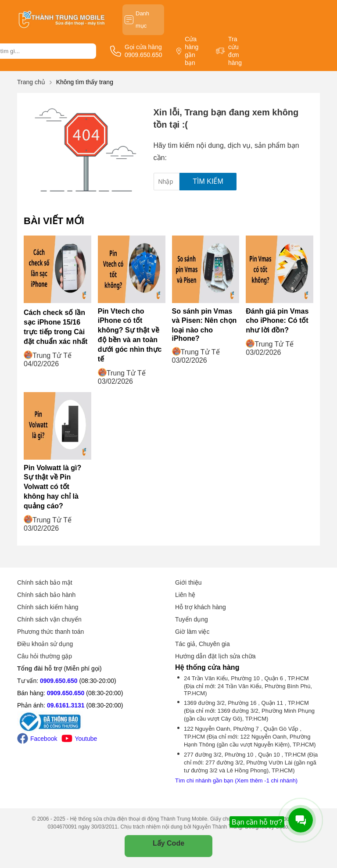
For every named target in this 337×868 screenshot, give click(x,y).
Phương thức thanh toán (50, 632)
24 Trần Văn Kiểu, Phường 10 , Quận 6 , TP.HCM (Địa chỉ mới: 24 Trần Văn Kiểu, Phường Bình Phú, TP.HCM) (248, 686)
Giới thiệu (188, 582)
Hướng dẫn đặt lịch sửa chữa (215, 656)
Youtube (79, 738)
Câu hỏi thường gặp (45, 656)
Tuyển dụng (192, 619)
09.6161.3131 (66, 705)
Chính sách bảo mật (45, 582)
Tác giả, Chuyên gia (203, 644)
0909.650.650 (59, 681)
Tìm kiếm (208, 181)
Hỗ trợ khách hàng (201, 607)
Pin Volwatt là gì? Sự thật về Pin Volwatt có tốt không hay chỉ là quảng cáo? (52, 487)
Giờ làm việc (192, 632)
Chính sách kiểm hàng (48, 607)
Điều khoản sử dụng (45, 644)
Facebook (37, 738)
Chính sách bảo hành (46, 595)
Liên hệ (185, 595)
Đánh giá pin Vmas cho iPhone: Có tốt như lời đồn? (277, 321)
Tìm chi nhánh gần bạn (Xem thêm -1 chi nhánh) (236, 780)
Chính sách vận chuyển (49, 619)
